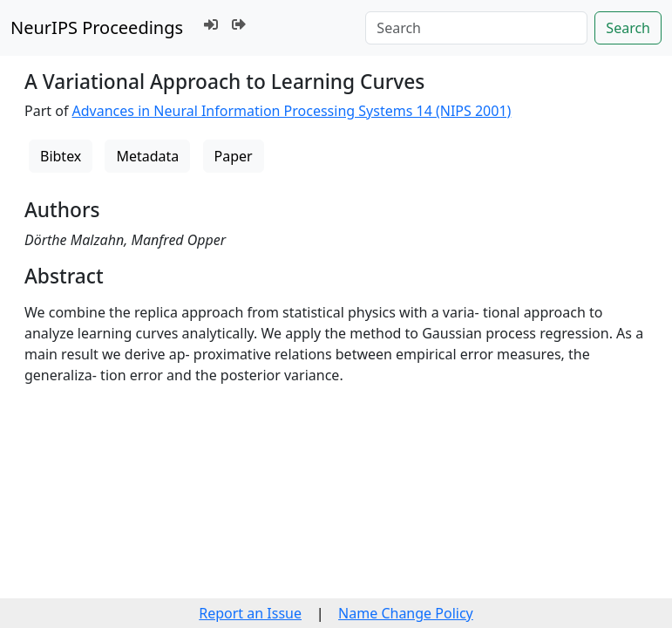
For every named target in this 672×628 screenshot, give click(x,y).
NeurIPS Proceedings (97, 27)
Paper (234, 156)
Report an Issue (250, 613)
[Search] (476, 28)
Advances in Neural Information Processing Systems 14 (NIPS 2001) (292, 111)
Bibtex (61, 156)
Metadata (147, 156)
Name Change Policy (406, 613)
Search (628, 28)
